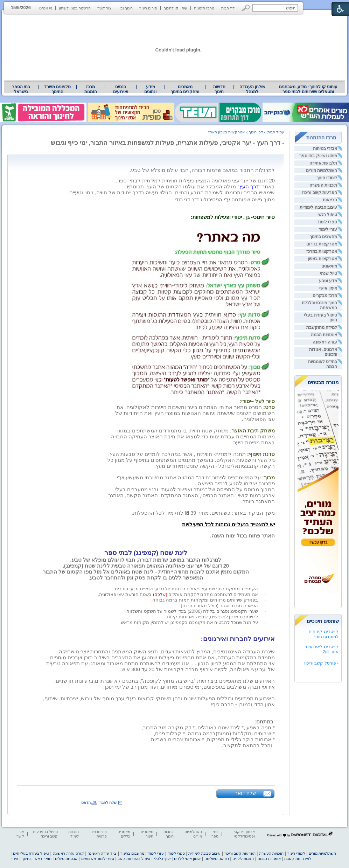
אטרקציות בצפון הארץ (226, 132)
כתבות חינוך (169, 834)
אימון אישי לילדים (187, 859)
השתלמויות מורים (322, 171)
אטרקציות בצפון (322, 259)
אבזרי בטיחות (325, 148)
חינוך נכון (125, 8)
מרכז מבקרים (325, 296)
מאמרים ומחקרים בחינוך (185, 89)
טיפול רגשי (327, 215)
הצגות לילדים (243, 859)
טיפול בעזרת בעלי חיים (31, 853)
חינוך (14, 859)
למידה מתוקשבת (322, 327)
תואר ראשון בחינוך (36, 859)
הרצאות (330, 200)
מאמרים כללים (124, 834)
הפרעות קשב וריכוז (320, 193)
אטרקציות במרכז (322, 251)
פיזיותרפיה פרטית (99, 834)
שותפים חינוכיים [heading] (323, 621)
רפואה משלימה (217, 859)
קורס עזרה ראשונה (68, 853)
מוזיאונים (329, 266)
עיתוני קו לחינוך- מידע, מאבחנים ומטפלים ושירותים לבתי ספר (308, 89)
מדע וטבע (328, 281)
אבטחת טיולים (66, 859)
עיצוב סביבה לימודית (318, 207)
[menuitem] (308, 89)
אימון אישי (328, 288)
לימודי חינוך (327, 178)
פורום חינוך (148, 8)
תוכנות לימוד (74, 834)
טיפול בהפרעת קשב (134, 859)
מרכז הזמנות (204, 8)
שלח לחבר (108, 803)
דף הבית (228, 8)
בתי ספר (215, 834)
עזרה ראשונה (325, 342)
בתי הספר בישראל (21, 89)
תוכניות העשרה (323, 185)
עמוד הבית (276, 132)
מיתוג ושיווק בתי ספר (318, 156)
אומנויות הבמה (324, 335)
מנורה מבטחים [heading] (323, 382)
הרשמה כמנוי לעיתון (75, 8)
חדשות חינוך (219, 89)
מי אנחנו (46, 8)
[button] (246, 8)
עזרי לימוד (328, 229)
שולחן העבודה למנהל (252, 89)
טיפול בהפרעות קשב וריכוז (45, 834)
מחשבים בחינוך (323, 237)
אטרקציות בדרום (322, 244)
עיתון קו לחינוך (176, 8)
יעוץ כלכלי (162, 859)
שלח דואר (245, 793)
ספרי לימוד (327, 222)
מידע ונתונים (150, 89)
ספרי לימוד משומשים (98, 859)
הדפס (86, 803)
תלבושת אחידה (323, 163)
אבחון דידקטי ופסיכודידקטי (244, 834)
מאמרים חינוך (147, 834)
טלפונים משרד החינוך (57, 89)
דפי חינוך (256, 132)
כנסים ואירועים (121, 89)
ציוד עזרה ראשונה (102, 853)
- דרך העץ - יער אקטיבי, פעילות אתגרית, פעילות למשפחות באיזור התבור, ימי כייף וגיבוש (168, 143)
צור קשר (104, 8)
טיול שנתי (329, 273)
